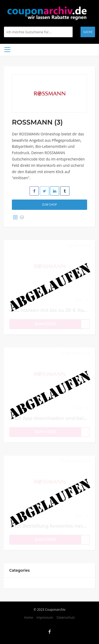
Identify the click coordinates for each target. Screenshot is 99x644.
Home (29, 617)
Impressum (45, 617)
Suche (88, 32)
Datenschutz (66, 617)
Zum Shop (49, 204)
